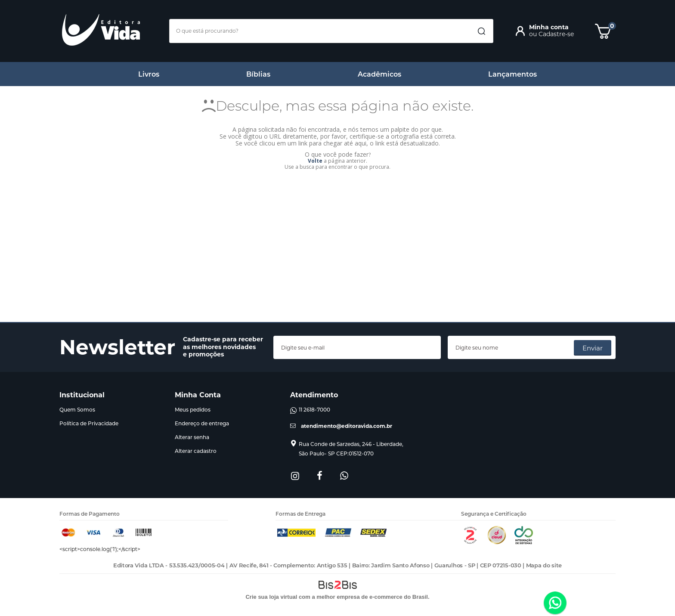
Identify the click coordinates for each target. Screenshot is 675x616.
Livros (149, 74)
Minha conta (549, 27)
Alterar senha (192, 437)
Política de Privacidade (89, 423)
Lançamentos (512, 74)
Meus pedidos (193, 410)
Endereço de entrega (202, 423)
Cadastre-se (556, 34)
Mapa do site (544, 565)
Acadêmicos (379, 74)
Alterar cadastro (196, 451)
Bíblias (258, 74)
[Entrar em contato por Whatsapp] (555, 603)
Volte (315, 161)
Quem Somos (77, 410)
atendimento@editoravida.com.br (347, 426)
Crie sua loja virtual (271, 597)
